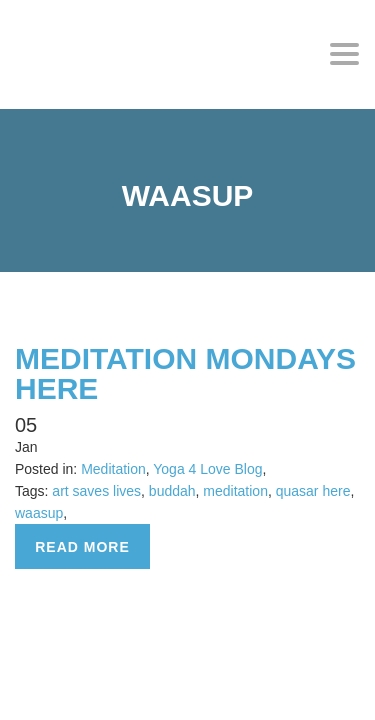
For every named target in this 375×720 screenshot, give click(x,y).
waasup (39, 513)
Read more (82, 547)
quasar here (313, 491)
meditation (235, 491)
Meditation (113, 469)
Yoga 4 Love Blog (207, 469)
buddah (172, 491)
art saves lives (96, 491)
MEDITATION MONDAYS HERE (185, 373)
